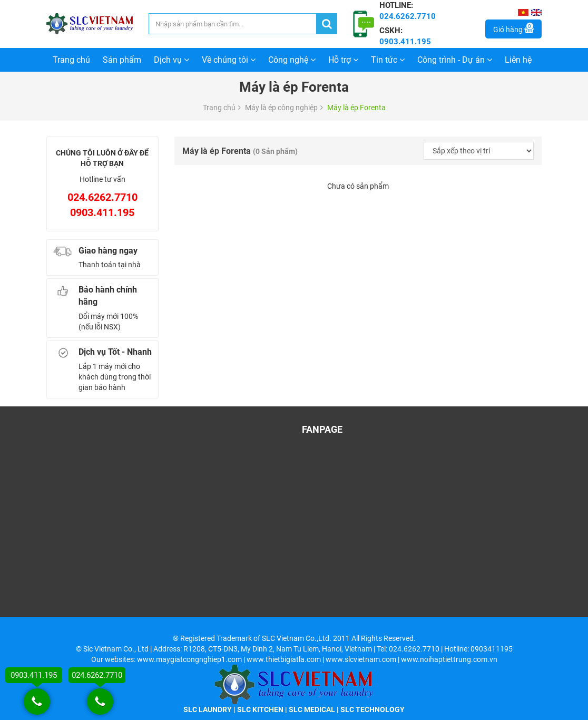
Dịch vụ (171, 60)
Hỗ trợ (343, 60)
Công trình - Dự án (455, 60)
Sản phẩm (122, 60)
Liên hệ (518, 60)
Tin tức (388, 60)
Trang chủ (71, 60)
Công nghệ (292, 60)
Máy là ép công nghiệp (281, 108)
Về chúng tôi (229, 60)
